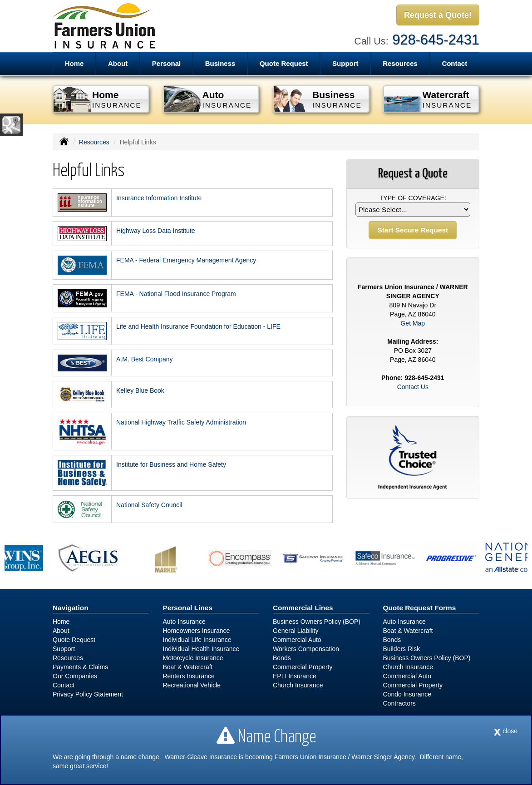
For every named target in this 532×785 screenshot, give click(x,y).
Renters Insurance (189, 676)
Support (64, 649)
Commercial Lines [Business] (303, 608)
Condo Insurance (407, 694)
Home (74, 63)
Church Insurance (298, 685)
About (61, 631)
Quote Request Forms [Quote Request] (420, 608)
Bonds (282, 658)
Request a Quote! (438, 15)
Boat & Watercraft (188, 667)
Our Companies (75, 676)
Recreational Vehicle (192, 685)
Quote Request (74, 640)
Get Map (413, 323)
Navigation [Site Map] (71, 608)
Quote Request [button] (284, 63)
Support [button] (345, 63)
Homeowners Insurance (197, 631)
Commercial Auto (297, 640)
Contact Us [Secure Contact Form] (413, 387)
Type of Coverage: (413, 198)
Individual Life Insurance (197, 640)
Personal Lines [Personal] (188, 608)
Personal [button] (166, 63)
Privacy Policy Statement (88, 694)
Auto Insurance (184, 622)
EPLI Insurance (295, 676)
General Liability (296, 631)
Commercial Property (303, 667)
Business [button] (220, 63)
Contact (454, 63)
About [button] (118, 63)
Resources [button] (400, 63)
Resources (94, 142)
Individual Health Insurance (201, 649)
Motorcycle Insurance (193, 658)
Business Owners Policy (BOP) (317, 622)
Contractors (399, 703)
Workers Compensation (306, 649)
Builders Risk (402, 649)
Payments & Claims (80, 667)
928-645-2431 (436, 40)
